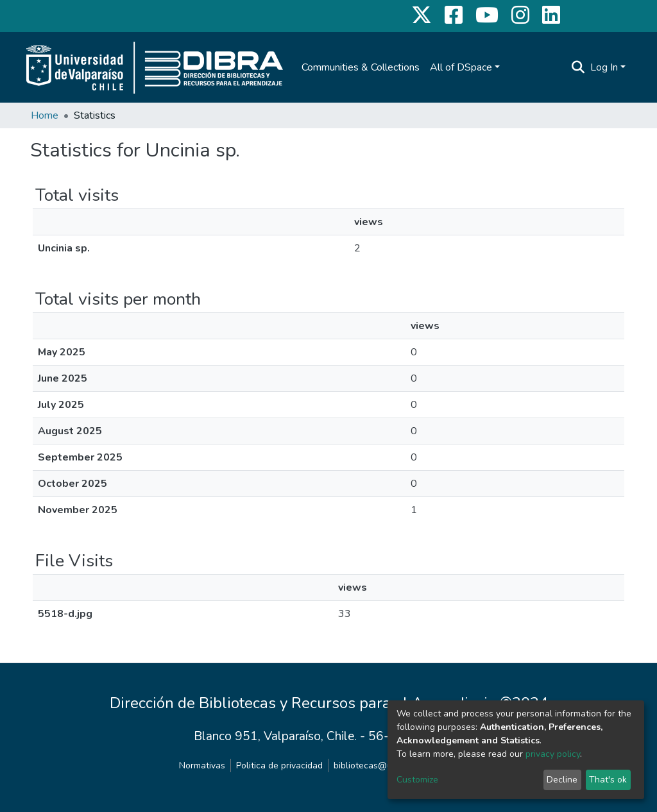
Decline (562, 780)
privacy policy (553, 754)
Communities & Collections (361, 67)
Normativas (202, 765)
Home (45, 115)
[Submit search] (578, 67)
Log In (604, 67)
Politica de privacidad (279, 765)
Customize (417, 780)
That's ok (608, 780)
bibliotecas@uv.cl (369, 765)
